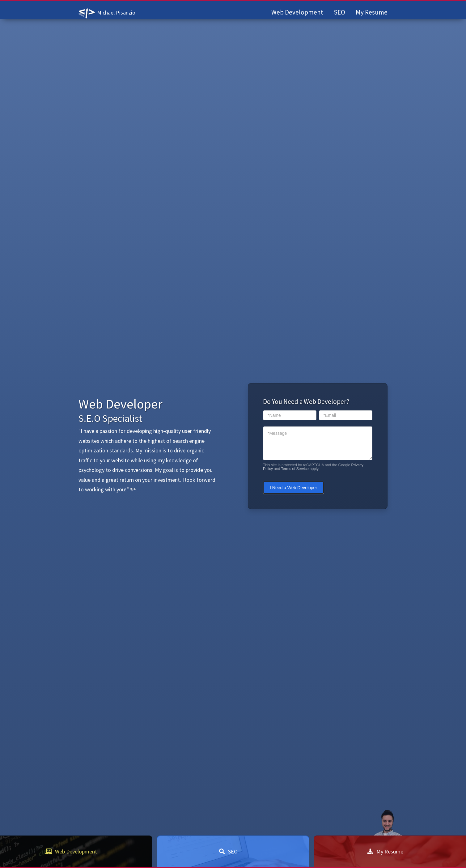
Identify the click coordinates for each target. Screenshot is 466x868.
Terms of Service (295, 469)
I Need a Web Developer (293, 488)
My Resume (372, 12)
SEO (339, 12)
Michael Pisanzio (116, 13)
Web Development (297, 12)
